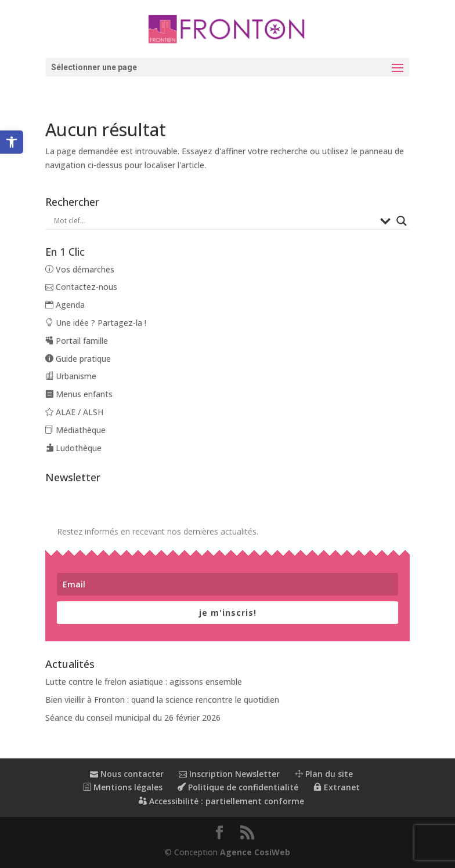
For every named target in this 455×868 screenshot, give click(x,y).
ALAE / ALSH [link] (74, 412)
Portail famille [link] (77, 341)
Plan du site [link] (324, 774)
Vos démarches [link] (80, 269)
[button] (227, 67)
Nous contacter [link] (127, 774)
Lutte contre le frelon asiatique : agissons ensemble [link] (144, 682)
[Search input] (214, 221)
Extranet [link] (337, 787)
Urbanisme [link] (71, 376)
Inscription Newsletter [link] (229, 774)
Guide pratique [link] (78, 359)
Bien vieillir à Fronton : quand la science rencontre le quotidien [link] (162, 700)
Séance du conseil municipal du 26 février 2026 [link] (133, 718)
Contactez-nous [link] (81, 287)
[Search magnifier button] (402, 221)
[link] (12, 142)
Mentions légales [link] (123, 787)
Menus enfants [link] (79, 394)
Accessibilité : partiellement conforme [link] (221, 801)
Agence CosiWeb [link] (255, 852)
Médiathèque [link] (75, 430)
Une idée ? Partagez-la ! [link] (96, 323)
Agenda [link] (65, 305)
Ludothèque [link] (73, 448)
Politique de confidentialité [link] (238, 787)
